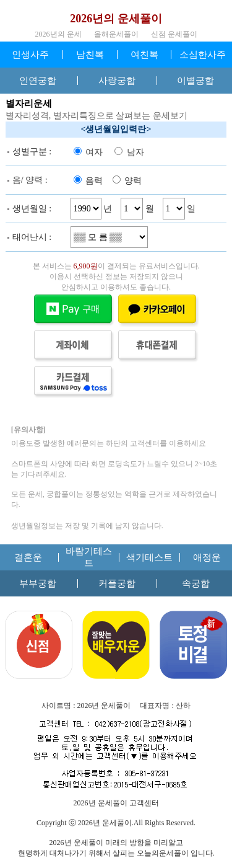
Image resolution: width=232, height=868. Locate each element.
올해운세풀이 (116, 34)
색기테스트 (149, 557)
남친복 (90, 55)
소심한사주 (203, 55)
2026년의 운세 (58, 34)
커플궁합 (117, 583)
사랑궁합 (117, 81)
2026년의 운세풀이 (116, 19)
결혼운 (28, 557)
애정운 (207, 557)
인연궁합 (38, 81)
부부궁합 (38, 583)
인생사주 (30, 55)
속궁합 (196, 583)
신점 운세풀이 (174, 34)
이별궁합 (195, 81)
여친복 (144, 55)
